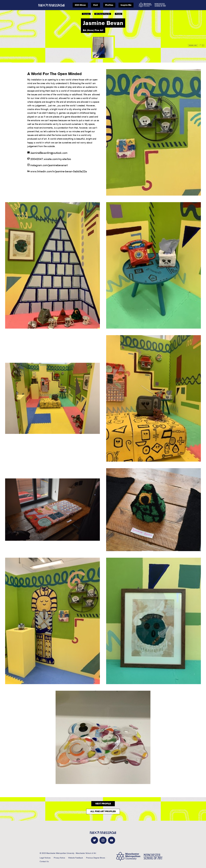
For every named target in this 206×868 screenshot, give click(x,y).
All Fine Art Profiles (103, 811)
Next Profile (103, 804)
